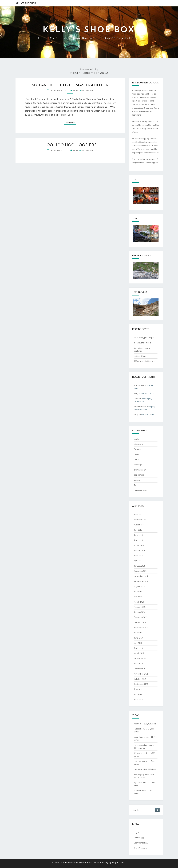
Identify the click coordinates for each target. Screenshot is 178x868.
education (138, 444)
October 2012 (140, 679)
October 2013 (140, 622)
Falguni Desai (118, 862)
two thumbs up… (142, 761)
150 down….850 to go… (144, 361)
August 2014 (139, 586)
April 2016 (138, 540)
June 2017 (138, 514)
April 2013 (138, 648)
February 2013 (140, 658)
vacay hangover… (142, 737)
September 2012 (141, 684)
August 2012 (139, 689)
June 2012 (138, 699)
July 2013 (138, 633)
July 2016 (138, 530)
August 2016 (139, 525)
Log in (137, 832)
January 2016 (140, 550)
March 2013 (139, 653)
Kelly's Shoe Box (26, 3)
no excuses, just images (144, 338)
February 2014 (140, 607)
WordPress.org (140, 848)
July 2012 (138, 694)
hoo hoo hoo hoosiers (70, 145)
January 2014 (140, 612)
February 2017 (140, 520)
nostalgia (138, 465)
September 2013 (141, 627)
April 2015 (138, 561)
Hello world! (139, 769)
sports (137, 480)
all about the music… (143, 343)
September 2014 (141, 581)
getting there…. (141, 356)
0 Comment (87, 90)
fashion (137, 449)
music (136, 459)
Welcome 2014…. (149, 415)
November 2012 (141, 674)
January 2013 (140, 663)
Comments (141, 843)
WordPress (87, 862)
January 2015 (140, 566)
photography (140, 470)
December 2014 (141, 571)
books (137, 439)
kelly (75, 90)
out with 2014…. (149, 393)
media (137, 454)
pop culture (139, 475)
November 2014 (141, 576)
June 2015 (138, 555)
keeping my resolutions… (145, 774)
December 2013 (141, 617)
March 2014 (139, 602)
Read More (71, 122)
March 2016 (139, 545)
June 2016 (138, 535)
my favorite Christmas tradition (70, 85)
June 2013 (138, 638)
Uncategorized (140, 490)
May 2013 (138, 643)
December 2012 (141, 669)
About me (138, 724)
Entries (139, 838)
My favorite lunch (141, 782)
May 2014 (138, 597)
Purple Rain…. (140, 729)
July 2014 (138, 591)
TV (135, 485)
